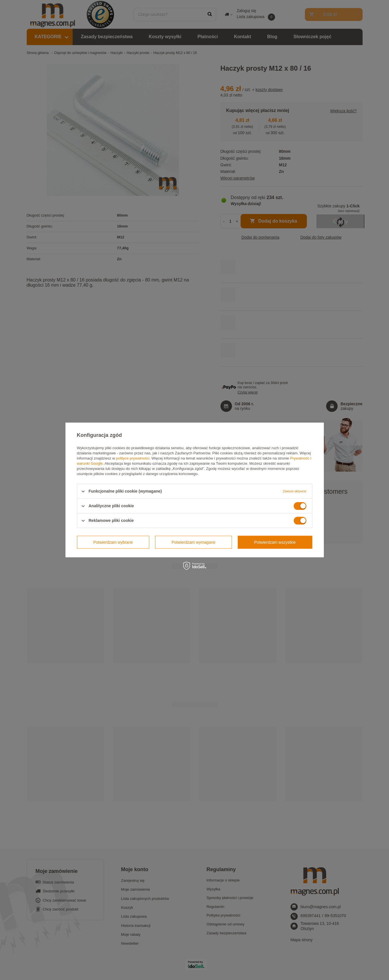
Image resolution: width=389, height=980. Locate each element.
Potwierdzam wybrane (113, 542)
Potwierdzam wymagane (194, 542)
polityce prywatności (133, 458)
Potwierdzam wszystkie (275, 542)
